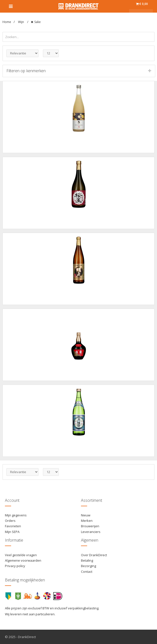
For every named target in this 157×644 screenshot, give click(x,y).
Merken (87, 521)
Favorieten (13, 526)
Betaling (87, 560)
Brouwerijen (90, 526)
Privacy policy (15, 566)
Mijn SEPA (12, 532)
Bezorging (88, 566)
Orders (10, 521)
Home (7, 22)
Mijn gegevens (16, 515)
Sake (38, 22)
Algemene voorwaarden (23, 560)
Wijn (21, 22)
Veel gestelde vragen (21, 555)
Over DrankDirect (94, 555)
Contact (87, 572)
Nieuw (86, 515)
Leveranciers (91, 532)
